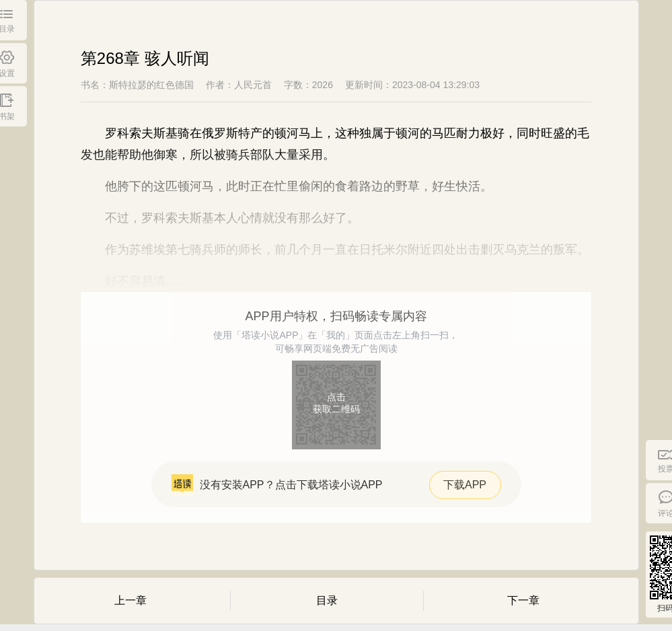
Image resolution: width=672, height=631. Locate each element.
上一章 (130, 600)
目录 (327, 600)
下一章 (523, 600)
